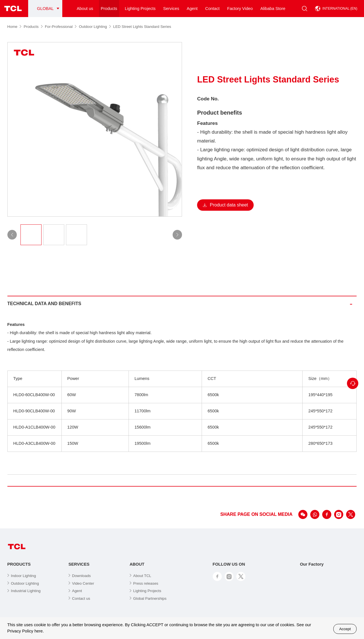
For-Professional (61, 27)
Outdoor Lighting (95, 27)
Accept (345, 629)
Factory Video (240, 9)
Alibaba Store (273, 9)
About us (85, 9)
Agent (192, 9)
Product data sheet (225, 205)
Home (15, 27)
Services (171, 9)
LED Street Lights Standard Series (142, 27)
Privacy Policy (20, 631)
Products (109, 9)
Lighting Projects (140, 9)
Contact (213, 9)
